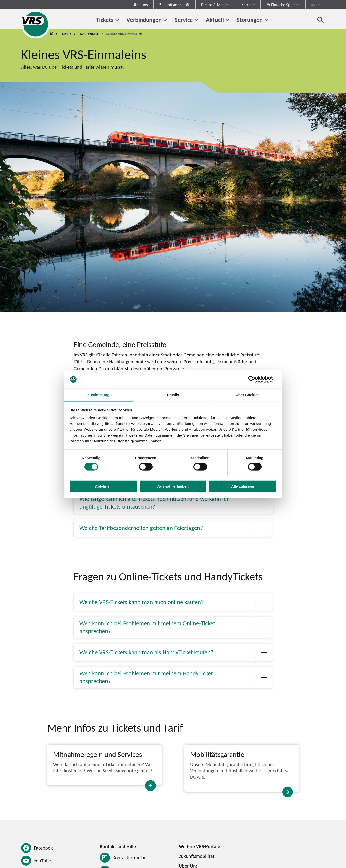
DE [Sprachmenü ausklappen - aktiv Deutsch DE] (313, 5)
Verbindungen (144, 20)
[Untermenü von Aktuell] (228, 20)
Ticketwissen (89, 34)
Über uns (140, 5)
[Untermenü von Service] (197, 20)
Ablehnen (103, 486)
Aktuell (215, 20)
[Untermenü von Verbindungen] (165, 20)
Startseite (52, 34)
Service (184, 20)
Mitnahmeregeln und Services (98, 754)
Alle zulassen (243, 486)
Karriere (248, 5)
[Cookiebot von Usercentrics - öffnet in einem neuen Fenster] (256, 379)
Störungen (250, 20)
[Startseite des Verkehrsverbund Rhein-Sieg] (36, 24)
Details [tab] (173, 395)
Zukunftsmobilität (174, 5)
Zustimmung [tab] (98, 395)
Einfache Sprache (283, 5)
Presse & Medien (215, 5)
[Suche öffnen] (321, 20)
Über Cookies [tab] (248, 395)
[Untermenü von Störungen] (266, 20)
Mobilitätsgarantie (217, 754)
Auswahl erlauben (173, 486)
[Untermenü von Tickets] (117, 20)
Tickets (105, 20)
